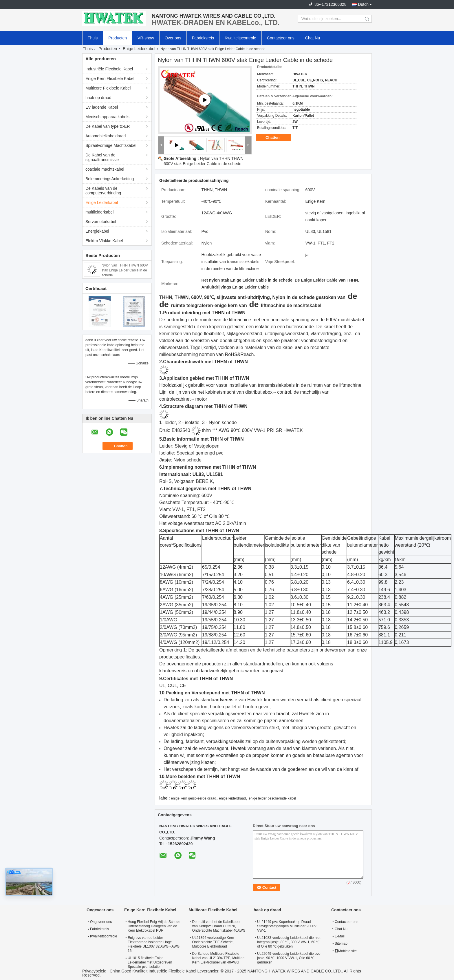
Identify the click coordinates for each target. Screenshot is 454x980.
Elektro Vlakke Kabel (104, 241)
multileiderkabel (99, 212)
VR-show (146, 38)
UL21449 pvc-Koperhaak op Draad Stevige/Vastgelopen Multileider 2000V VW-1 (287, 926)
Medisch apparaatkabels (107, 117)
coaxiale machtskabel (105, 169)
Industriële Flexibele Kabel (109, 69)
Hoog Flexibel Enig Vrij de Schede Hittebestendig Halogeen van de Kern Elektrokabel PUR (154, 926)
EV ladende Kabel (102, 107)
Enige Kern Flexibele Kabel (110, 79)
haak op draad (98, 98)
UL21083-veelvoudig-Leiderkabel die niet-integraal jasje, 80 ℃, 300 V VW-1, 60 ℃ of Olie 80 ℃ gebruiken (289, 942)
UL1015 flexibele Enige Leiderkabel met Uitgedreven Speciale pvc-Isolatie (150, 962)
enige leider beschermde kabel (272, 798)
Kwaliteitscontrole (240, 38)
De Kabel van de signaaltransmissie (102, 157)
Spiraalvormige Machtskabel (111, 145)
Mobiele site (346, 951)
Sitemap (341, 943)
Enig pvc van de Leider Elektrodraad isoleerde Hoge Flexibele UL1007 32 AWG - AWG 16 (154, 944)
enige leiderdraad (232, 798)
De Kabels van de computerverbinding (103, 191)
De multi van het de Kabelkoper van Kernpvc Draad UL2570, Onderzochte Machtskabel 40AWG (219, 926)
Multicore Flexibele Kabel (108, 88)
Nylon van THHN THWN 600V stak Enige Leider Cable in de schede (125, 270)
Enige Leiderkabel (139, 49)
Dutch (363, 4)
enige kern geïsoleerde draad (193, 798)
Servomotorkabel (101, 222)
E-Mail (340, 936)
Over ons (173, 38)
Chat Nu (313, 38)
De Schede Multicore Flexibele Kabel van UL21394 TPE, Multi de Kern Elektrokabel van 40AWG (218, 958)
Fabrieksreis (203, 38)
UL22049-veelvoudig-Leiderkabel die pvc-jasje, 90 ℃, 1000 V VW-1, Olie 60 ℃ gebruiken (289, 958)
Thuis (93, 38)
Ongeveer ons (101, 922)
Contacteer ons (281, 38)
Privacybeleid (94, 971)
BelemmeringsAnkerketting (110, 179)
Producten (118, 38)
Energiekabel (97, 231)
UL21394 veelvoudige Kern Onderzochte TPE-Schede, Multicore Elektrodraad (213, 942)
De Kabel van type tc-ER (108, 126)
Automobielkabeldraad (106, 136)
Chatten (277, 138)
